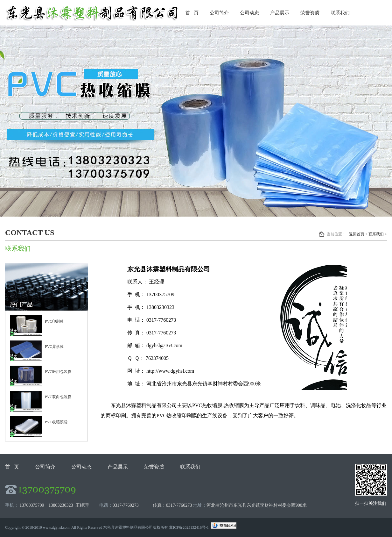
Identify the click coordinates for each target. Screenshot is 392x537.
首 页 (192, 13)
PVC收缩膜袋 (56, 422)
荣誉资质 (310, 13)
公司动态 (249, 13)
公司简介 (219, 13)
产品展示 (280, 13)
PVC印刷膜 (54, 321)
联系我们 (340, 13)
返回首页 (357, 234)
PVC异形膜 (54, 347)
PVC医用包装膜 (58, 372)
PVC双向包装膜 (58, 397)
